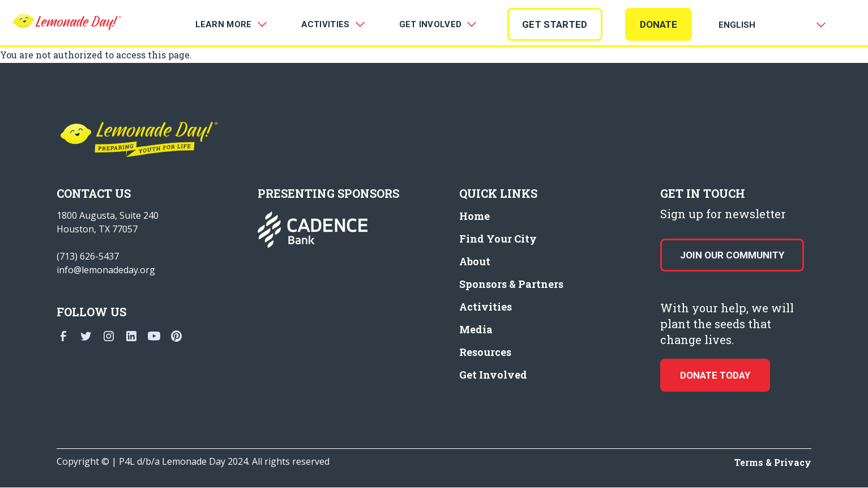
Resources (485, 352)
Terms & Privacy (773, 462)
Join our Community (732, 255)
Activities (486, 307)
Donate (659, 24)
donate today (715, 375)
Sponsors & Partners (511, 284)
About (475, 261)
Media (476, 329)
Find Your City (498, 239)
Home (474, 216)
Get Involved (493, 375)
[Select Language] (770, 25)
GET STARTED (555, 24)
